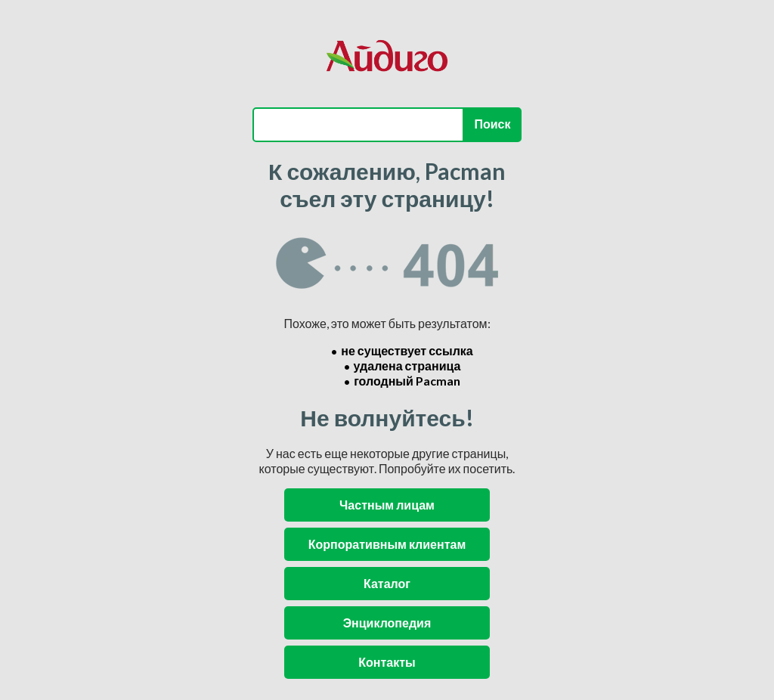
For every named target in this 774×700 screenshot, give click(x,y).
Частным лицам (387, 505)
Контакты (387, 662)
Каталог (387, 583)
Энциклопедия (387, 623)
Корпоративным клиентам (387, 544)
